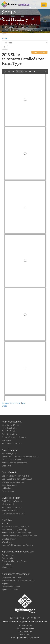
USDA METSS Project (11, 587)
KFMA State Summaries (15, 27)
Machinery (6, 440)
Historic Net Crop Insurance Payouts (17, 545)
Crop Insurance (10, 450)
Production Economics (12, 443)
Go (5, 47)
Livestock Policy (9, 539)
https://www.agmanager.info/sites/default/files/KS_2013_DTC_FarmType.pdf (25, 235)
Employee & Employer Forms (14, 561)
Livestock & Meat (11, 498)
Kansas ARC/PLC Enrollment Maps (17, 533)
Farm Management (12, 422)
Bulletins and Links (10, 510)
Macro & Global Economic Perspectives (19, 580)
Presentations (8, 491)
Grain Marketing (10, 472)
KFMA (13, 24)
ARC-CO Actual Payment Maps (15, 530)
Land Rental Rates (9, 428)
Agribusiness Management (16, 574)
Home (5, 24)
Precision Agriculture (11, 434)
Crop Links (6, 466)
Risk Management (10, 453)
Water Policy (7, 542)
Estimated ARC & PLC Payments (15, 527)
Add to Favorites (39, 52)
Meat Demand (8, 504)
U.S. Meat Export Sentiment (13, 514)
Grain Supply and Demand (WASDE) (17, 479)
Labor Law (6, 564)
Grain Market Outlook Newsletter (15, 476)
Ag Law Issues (8, 555)
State (4, 406)
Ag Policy (7, 520)
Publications (7, 488)
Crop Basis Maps (9, 485)
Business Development (12, 577)
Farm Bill (6, 524)
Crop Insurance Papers (12, 460)
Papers (5, 583)
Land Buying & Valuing (11, 425)
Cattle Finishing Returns (12, 501)
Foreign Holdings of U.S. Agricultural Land (19, 536)
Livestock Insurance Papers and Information (21, 457)
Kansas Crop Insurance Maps (15, 463)
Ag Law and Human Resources (18, 552)
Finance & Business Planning (14, 437)
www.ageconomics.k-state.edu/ (25, 638)
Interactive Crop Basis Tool (13, 482)
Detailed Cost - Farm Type (14, 403)
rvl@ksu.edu (25, 635)
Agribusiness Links (10, 590)
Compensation (8, 558)
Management (8, 567)
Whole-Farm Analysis (28, 24)
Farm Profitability (9, 431)
